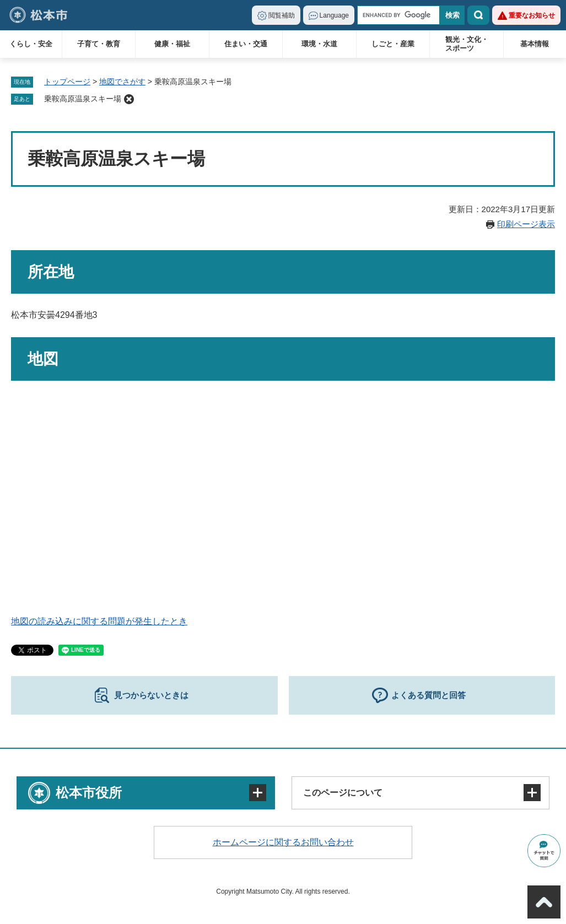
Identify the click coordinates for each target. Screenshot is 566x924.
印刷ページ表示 (526, 224)
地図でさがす (122, 82)
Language (334, 15)
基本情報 (535, 44)
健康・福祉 (172, 44)
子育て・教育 (99, 44)
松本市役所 (89, 793)
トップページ (67, 82)
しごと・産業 (393, 44)
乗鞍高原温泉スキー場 (83, 99)
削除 (129, 99)
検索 (478, 15)
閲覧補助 (282, 15)
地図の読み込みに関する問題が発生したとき (99, 621)
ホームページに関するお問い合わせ (283, 842)
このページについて (343, 793)
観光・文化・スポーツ (467, 44)
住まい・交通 (246, 44)
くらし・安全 (31, 44)
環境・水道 (319, 44)
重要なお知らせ (532, 15)
